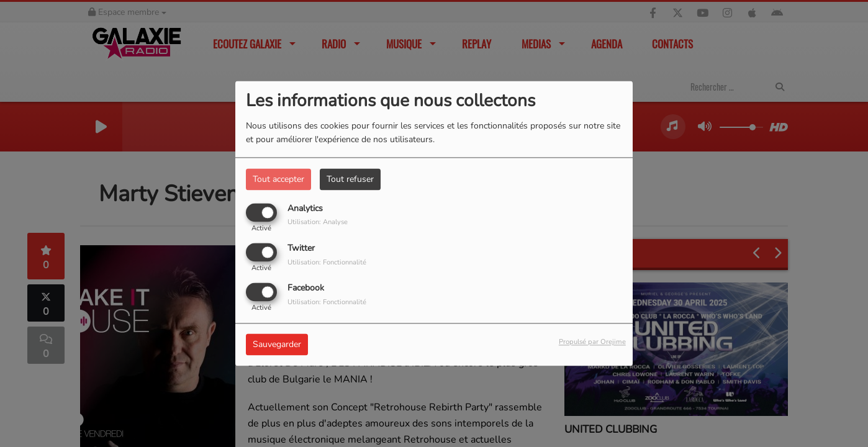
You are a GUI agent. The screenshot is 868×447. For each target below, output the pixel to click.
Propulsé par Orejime (592, 342)
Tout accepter (278, 179)
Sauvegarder (277, 345)
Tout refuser (350, 179)
